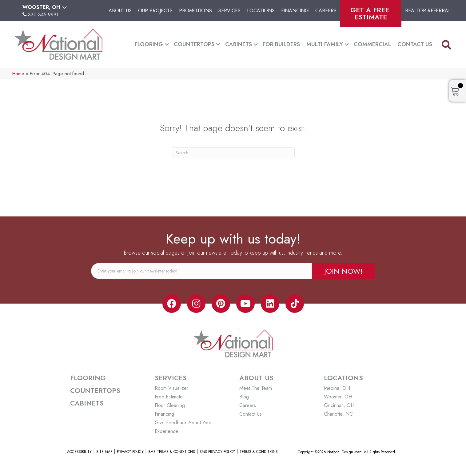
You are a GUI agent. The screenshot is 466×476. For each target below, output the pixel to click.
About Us (120, 11)
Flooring (149, 44)
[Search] (233, 153)
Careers (326, 11)
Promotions (195, 11)
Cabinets (239, 44)
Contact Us (415, 44)
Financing (295, 11)
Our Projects (155, 11)
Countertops (194, 44)
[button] (167, 44)
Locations (261, 11)
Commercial (372, 44)
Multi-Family (325, 44)
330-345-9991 (43, 15)
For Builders (281, 44)
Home (18, 74)
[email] (201, 271)
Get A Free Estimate (371, 13)
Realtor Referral (428, 11)
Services (229, 11)
